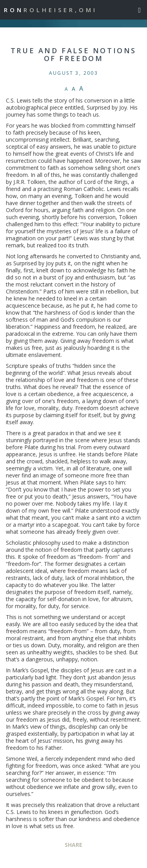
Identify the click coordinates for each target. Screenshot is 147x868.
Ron (51, 10)
